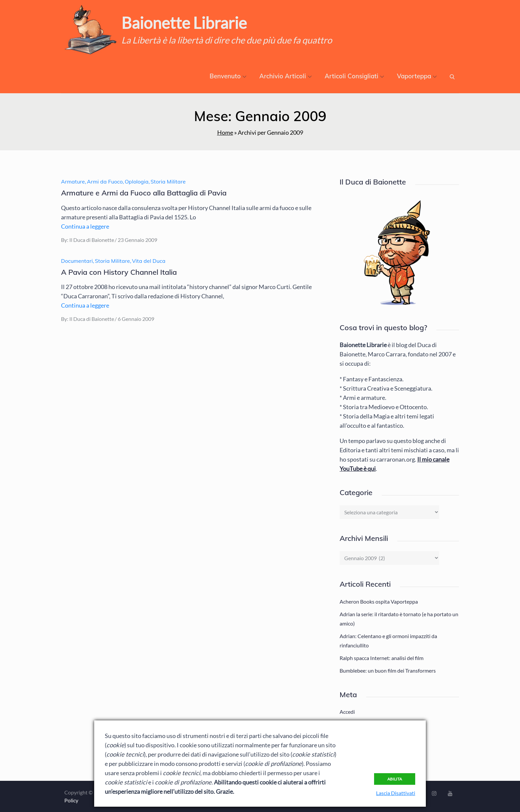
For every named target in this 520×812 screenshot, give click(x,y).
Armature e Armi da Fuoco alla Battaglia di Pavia (144, 193)
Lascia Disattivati (396, 793)
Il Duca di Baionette (92, 240)
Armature (73, 182)
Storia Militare (168, 182)
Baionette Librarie (184, 23)
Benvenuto (228, 76)
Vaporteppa (417, 76)
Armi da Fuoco (105, 182)
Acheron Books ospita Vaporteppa (379, 601)
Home (225, 132)
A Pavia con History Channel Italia (119, 272)
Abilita (395, 779)
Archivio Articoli (286, 76)
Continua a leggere (85, 226)
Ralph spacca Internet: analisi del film (382, 658)
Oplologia (137, 182)
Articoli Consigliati (354, 76)
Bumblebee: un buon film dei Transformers (388, 670)
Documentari (77, 261)
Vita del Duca (149, 261)
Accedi (347, 712)
